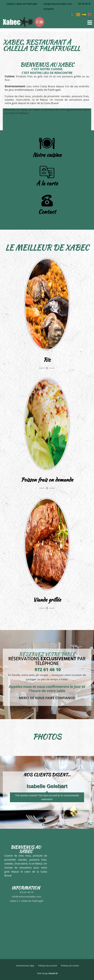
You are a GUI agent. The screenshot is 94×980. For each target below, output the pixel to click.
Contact (47, 212)
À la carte (47, 183)
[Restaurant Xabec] (26, 926)
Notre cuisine (47, 155)
